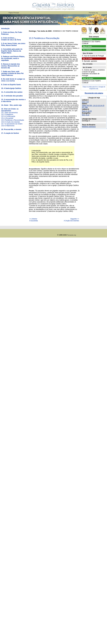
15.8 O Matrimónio (8, 126)
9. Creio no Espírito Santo (11, 85)
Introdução (5, 29)
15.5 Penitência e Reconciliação (13, 120)
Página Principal (14, 13)
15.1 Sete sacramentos (9, 113)
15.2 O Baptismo (7, 114)
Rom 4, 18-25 (87, 111)
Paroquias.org (93, 13)
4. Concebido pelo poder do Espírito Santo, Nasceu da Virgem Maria (12, 51)
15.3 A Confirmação (8, 116)
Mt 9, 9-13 (86, 115)
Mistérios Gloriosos (89, 127)
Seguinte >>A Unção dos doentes (71, 220)
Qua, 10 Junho (88, 53)
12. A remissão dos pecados (12, 96)
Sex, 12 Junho (88, 64)
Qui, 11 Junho (88, 59)
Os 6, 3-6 (85, 102)
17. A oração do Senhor (10, 133)
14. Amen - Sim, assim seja (11, 105)
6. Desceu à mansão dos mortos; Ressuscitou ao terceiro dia (10, 66)
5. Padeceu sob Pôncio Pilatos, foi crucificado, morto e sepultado (13, 58)
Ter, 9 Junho (87, 50)
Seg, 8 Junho (87, 46)
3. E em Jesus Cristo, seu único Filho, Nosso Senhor (13, 44)
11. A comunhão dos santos (12, 92)
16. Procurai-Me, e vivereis (11, 129)
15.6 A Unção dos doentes (11, 122)
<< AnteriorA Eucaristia (34, 220)
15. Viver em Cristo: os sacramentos (10, 110)
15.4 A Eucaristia (7, 118)
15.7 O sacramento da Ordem (12, 124)
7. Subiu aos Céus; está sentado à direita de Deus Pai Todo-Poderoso (12, 73)
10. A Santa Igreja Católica (11, 88)
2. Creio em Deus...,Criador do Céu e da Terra (11, 39)
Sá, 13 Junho (87, 67)
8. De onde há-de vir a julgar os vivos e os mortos (13, 80)
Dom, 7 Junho (88, 39)
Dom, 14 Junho (88, 78)
